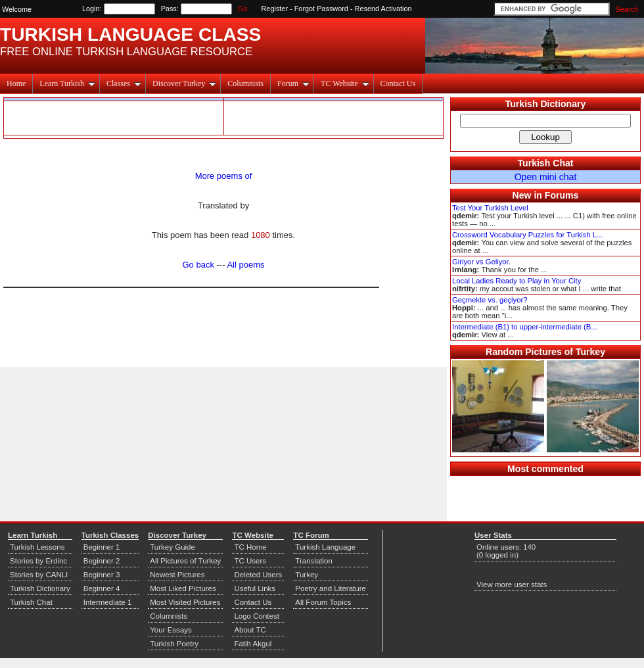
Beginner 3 (102, 575)
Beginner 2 (102, 561)
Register (275, 9)
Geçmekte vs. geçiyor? (490, 300)
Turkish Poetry (174, 644)
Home (16, 83)
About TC (250, 630)
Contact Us (398, 83)
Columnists (245, 83)
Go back (198, 265)
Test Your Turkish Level (490, 208)
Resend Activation (383, 9)
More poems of (224, 176)
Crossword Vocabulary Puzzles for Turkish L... (527, 235)
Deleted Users (258, 575)
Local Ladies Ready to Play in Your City (517, 281)
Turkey (307, 575)
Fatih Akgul (253, 644)
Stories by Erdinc (38, 561)
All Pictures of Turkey (185, 561)
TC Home (250, 547)
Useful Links (255, 588)
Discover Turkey (184, 83)
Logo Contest (257, 616)
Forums (562, 195)
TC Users (250, 561)
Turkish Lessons (37, 547)
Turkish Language (325, 547)
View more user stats (512, 584)
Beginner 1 (102, 547)
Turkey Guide (172, 547)
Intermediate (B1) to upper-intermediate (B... (525, 327)
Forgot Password (321, 9)
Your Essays (171, 630)
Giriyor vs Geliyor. (481, 262)
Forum (293, 83)
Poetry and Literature (331, 588)
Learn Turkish (67, 83)
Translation (314, 561)
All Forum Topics (323, 602)
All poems (245, 265)
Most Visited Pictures (185, 602)
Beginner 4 (102, 588)
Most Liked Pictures (183, 588)
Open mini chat (546, 177)
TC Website (345, 83)
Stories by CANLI (39, 575)
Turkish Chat (546, 163)
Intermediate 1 (108, 602)
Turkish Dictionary (546, 104)
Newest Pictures (177, 575)
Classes (124, 83)
